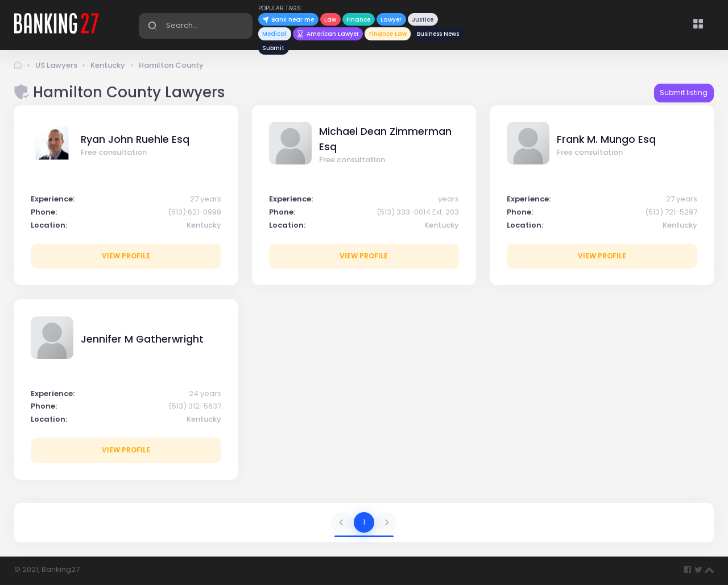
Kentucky (108, 65)
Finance (358, 20)
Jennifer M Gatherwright (142, 339)
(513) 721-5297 (671, 212)
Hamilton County (171, 65)
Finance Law (388, 34)
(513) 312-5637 (195, 406)
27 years (206, 199)
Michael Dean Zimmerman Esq (385, 139)
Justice (423, 20)
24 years (205, 394)
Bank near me (288, 20)
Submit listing (684, 92)
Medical (274, 34)
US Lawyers (56, 65)
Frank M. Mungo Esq (606, 139)
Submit (273, 48)
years (448, 199)
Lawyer (391, 20)
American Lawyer (328, 34)
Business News (438, 34)
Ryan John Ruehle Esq (135, 139)
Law (330, 20)
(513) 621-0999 (195, 212)
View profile (126, 256)
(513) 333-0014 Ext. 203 (418, 212)
